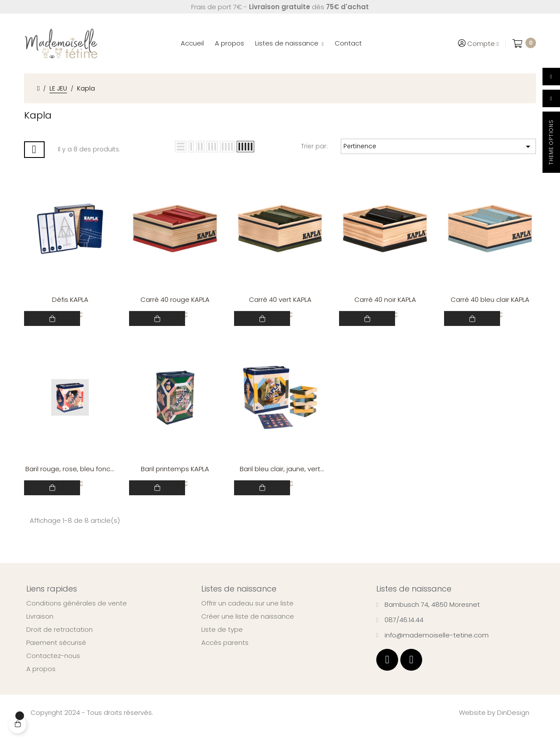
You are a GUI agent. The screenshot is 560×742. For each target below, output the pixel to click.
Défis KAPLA (70, 303)
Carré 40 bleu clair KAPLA (490, 303)
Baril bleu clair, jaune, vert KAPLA (280, 478)
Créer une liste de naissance (248, 628)
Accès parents (225, 654)
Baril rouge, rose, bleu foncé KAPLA (70, 478)
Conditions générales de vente (77, 615)
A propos (41, 680)
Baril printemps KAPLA (175, 477)
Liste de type (222, 641)
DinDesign (513, 724)
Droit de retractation (59, 641)
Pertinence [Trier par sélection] (438, 147)
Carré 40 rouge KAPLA (175, 303)
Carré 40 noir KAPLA (385, 303)
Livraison (40, 628)
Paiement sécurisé (56, 654)
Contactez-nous (53, 667)
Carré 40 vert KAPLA (280, 303)
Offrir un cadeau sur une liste (247, 615)
